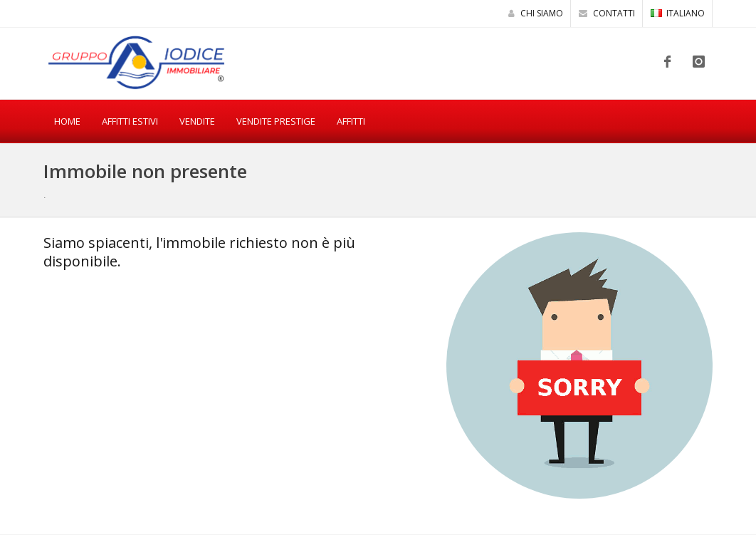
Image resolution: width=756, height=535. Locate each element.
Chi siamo (536, 13)
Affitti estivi (130, 121)
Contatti (607, 13)
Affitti (351, 121)
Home (67, 121)
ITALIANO (678, 13)
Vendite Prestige (276, 121)
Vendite (197, 121)
